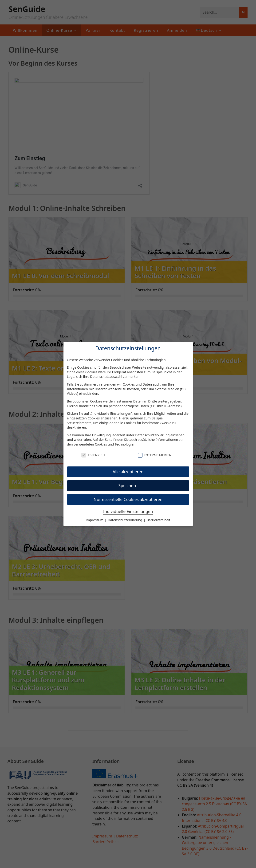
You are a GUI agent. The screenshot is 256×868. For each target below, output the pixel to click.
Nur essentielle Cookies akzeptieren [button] (128, 499)
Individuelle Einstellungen (128, 511)
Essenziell (94, 455)
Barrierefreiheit (158, 520)
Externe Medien (155, 455)
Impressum (95, 520)
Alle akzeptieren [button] (128, 472)
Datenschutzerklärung (152, 435)
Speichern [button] (128, 485)
